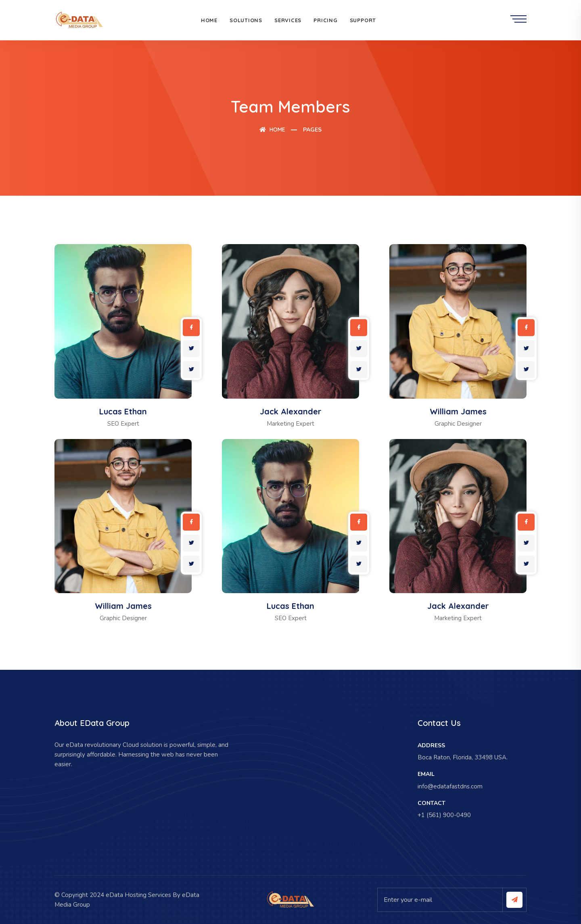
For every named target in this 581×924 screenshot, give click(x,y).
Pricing (325, 20)
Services (288, 20)
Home (209, 20)
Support (363, 20)
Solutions (246, 20)
